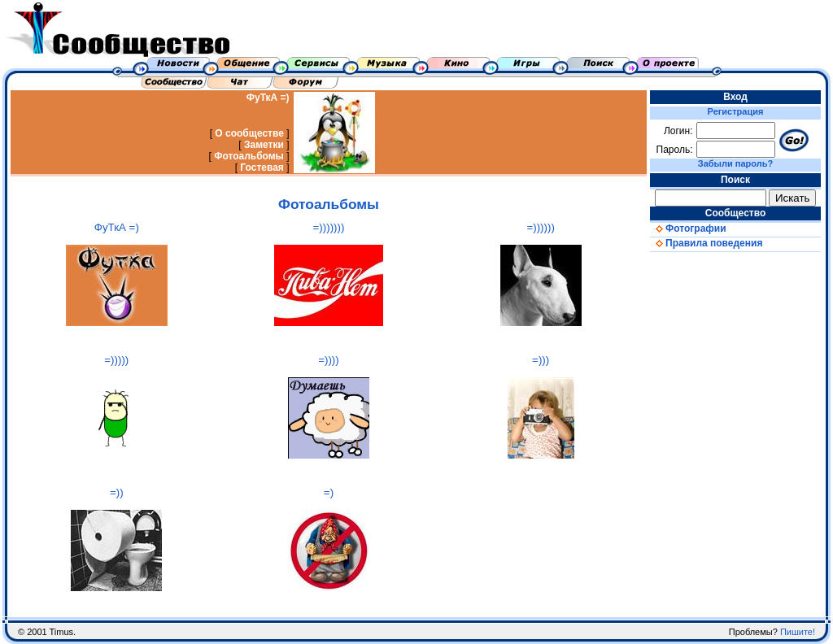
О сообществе (249, 133)
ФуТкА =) (268, 98)
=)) (117, 492)
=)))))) (540, 227)
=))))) (116, 360)
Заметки (264, 145)
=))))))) (329, 227)
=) (329, 492)
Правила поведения (706, 243)
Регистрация (736, 111)
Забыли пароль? (735, 163)
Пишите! (798, 632)
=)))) (329, 360)
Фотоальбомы (249, 156)
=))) (541, 360)
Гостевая (262, 168)
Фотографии (688, 228)
